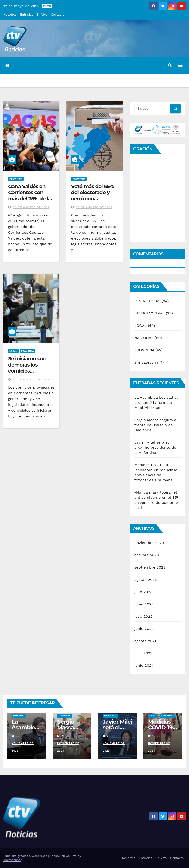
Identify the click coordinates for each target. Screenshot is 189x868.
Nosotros (10, 14)
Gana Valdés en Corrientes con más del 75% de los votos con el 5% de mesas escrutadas (31, 199)
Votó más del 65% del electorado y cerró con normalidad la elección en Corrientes (92, 202)
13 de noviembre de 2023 (159, 743)
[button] (170, 65)
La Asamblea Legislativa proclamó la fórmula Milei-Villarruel (156, 403)
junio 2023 (144, 604)
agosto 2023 (146, 580)
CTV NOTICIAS (147, 301)
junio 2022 (144, 629)
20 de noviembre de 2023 (113, 743)
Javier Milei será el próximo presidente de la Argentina (155, 447)
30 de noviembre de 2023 (23, 743)
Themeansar (12, 860)
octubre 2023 (147, 555)
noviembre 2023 (149, 543)
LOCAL (13, 351)
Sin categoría (146, 362)
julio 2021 (143, 653)
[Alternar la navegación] (180, 65)
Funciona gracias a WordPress (26, 856)
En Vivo (42, 14)
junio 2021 (144, 665)
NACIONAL (144, 338)
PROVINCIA (16, 179)
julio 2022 (143, 616)
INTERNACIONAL (150, 313)
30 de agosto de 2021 (31, 207)
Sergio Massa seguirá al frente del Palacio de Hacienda (156, 425)
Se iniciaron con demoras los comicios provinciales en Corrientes (27, 371)
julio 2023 (143, 592)
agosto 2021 (145, 641)
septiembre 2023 (150, 567)
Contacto (58, 14)
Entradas (27, 14)
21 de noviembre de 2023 (68, 743)
